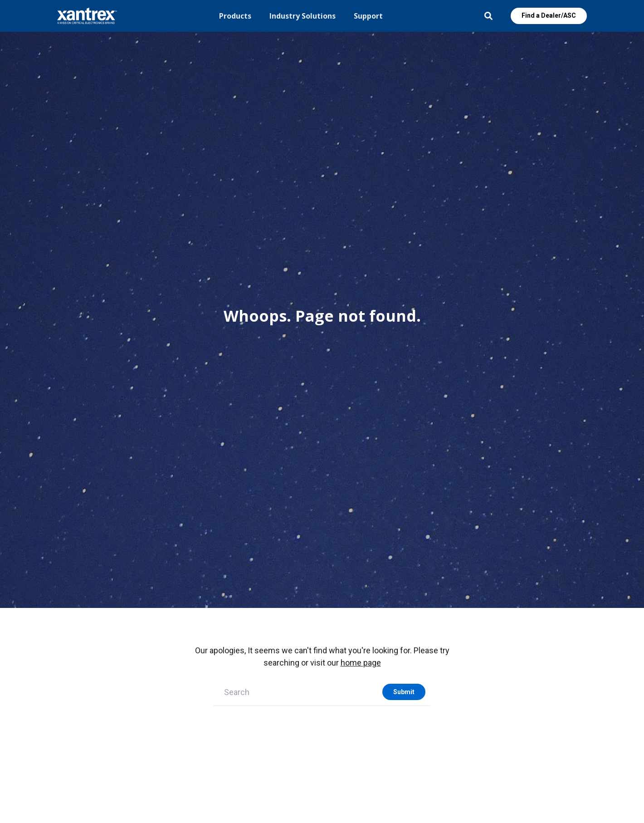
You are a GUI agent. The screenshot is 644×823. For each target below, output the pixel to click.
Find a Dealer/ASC (549, 15)
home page (361, 663)
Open (488, 16)
